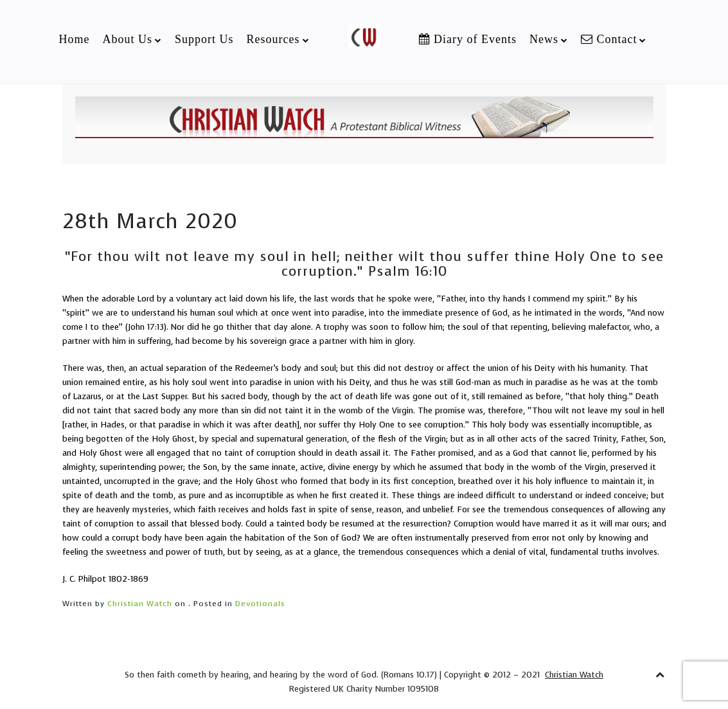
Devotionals (260, 604)
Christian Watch (140, 604)
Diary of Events (468, 39)
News (544, 39)
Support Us (204, 39)
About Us (127, 39)
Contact (609, 39)
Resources (273, 39)
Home (74, 39)
